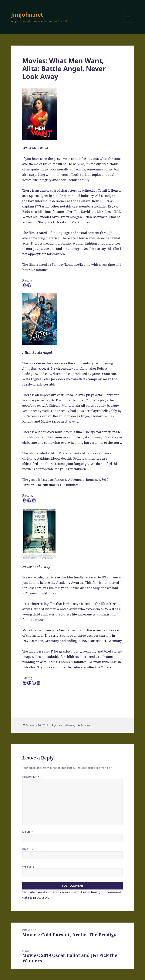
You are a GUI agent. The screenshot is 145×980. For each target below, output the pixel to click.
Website (28, 867)
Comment (31, 777)
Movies (86, 725)
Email (28, 849)
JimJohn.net (27, 14)
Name (28, 832)
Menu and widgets (129, 22)
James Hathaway (65, 725)
